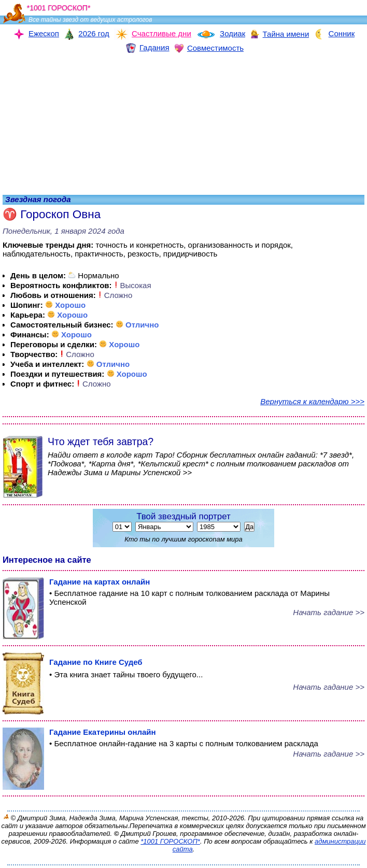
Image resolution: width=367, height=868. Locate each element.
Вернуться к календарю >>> (312, 401)
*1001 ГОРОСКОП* (170, 841)
